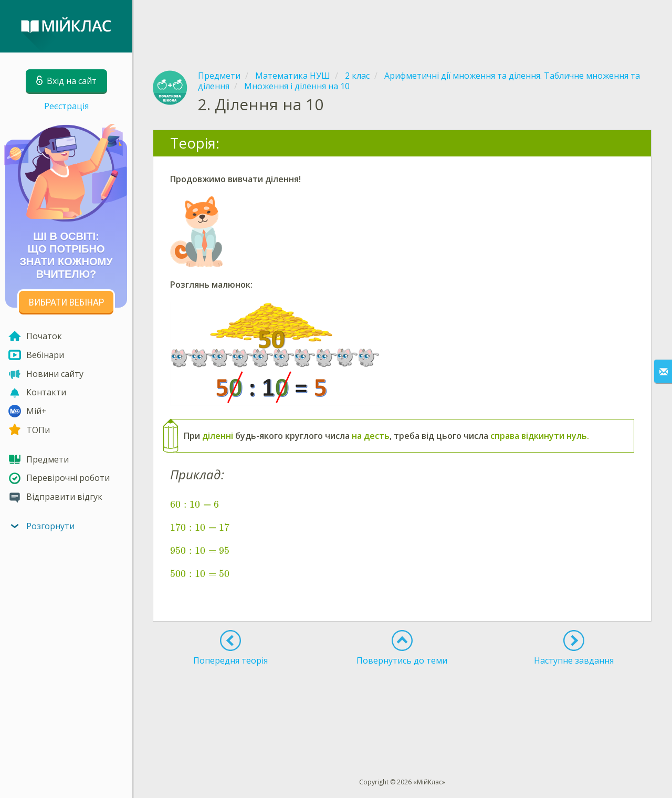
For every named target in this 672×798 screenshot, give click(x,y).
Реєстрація (66, 106)
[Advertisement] (402, 26)
